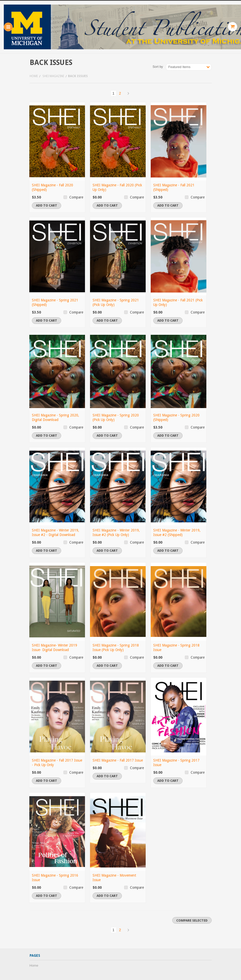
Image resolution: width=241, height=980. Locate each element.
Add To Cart (47, 205)
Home (34, 76)
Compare (76, 197)
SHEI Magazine (53, 76)
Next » (128, 93)
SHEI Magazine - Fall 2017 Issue (118, 760)
